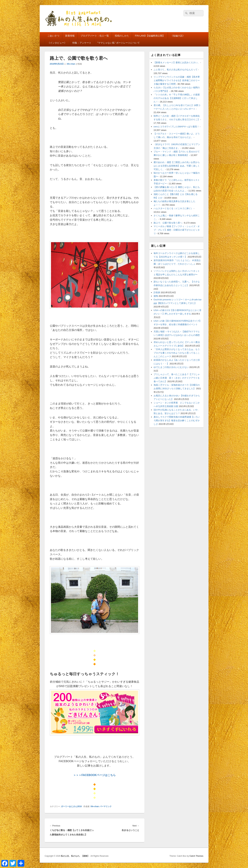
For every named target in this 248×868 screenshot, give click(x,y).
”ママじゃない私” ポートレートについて (118, 43)
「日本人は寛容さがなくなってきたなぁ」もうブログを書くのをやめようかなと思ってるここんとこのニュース (177, 353)
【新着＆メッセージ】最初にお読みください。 (177, 62)
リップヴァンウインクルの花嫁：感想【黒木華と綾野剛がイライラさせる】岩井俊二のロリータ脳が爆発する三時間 (177, 80)
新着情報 (70, 36)
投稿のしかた (122, 36)
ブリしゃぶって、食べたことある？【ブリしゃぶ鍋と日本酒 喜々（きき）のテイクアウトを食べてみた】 (177, 378)
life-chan (71, 64)
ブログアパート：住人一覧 (95, 36)
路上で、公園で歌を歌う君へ (168, 223)
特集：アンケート (82, 43)
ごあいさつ (53, 36)
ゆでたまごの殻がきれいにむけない (171, 367)
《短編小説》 (178, 36)
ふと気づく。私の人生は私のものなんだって (176, 70)
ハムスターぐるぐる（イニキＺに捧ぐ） (173, 208)
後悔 (156, 296)
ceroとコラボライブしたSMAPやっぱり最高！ (176, 127)
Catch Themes (196, 856)
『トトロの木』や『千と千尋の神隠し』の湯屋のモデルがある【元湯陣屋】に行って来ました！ (177, 98)
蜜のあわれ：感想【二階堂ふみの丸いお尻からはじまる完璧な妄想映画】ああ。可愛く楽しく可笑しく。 (177, 166)
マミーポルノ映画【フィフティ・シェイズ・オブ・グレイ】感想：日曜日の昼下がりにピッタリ (177, 230)
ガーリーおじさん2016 (71, 806)
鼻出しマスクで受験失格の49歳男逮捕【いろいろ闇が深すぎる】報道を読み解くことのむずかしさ (177, 420)
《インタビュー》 (57, 43)
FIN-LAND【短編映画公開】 (150, 36)
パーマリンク (106, 806)
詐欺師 (157, 292)
